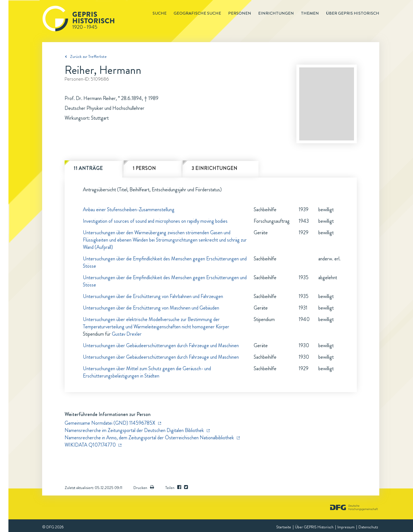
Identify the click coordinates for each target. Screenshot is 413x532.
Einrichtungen (276, 13)
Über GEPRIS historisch (353, 13)
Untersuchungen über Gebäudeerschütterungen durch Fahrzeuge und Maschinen (161, 345)
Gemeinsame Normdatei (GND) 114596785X (110, 423)
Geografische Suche (197, 13)
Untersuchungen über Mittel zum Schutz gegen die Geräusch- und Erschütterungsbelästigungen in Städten (147, 372)
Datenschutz (368, 527)
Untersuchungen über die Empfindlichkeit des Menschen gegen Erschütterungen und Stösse (165, 262)
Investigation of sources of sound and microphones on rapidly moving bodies (155, 221)
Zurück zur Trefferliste (88, 56)
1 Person (144, 168)
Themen (310, 13)
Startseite (284, 527)
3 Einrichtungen (215, 168)
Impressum (346, 527)
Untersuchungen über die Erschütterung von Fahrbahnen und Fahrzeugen (153, 296)
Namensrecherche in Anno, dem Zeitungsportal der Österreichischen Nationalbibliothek (149, 438)
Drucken (144, 488)
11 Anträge (88, 168)
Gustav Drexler (127, 334)
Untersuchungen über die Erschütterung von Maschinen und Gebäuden (151, 308)
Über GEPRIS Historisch (314, 527)
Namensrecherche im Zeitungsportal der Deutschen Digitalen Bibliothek (134, 430)
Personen (240, 13)
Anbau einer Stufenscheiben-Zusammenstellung (129, 210)
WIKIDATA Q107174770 (90, 445)
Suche (160, 13)
